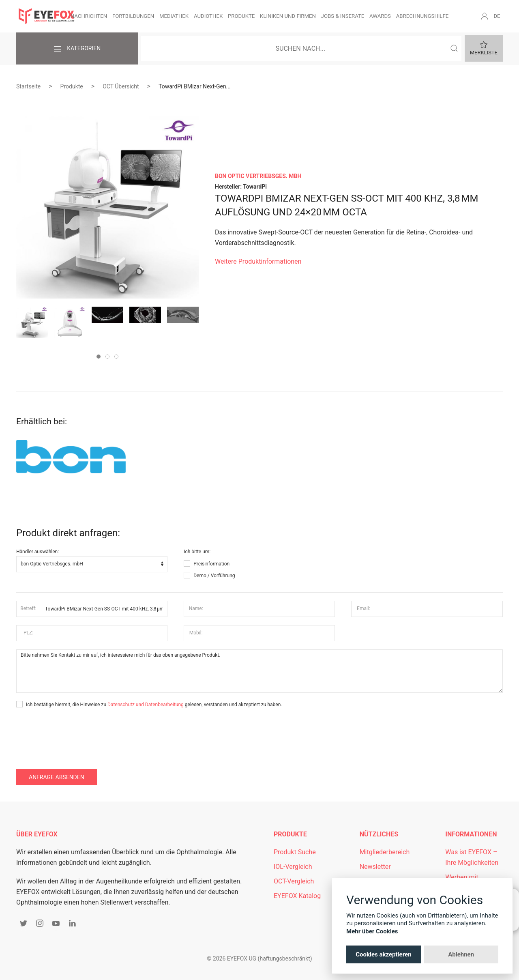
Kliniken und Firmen (288, 16)
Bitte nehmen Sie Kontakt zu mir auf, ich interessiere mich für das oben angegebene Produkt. (259, 671)
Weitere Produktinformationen (258, 261)
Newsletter (375, 867)
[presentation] (78, 733)
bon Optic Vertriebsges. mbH (258, 176)
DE (497, 16)
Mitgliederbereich (385, 852)
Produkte (241, 16)
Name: (196, 608)
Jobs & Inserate (343, 16)
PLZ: (28, 633)
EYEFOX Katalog (297, 896)
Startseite (28, 86)
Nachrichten (89, 16)
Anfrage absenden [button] (57, 777)
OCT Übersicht (121, 86)
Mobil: (196, 633)
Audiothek (208, 16)
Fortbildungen (133, 16)
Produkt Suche (295, 852)
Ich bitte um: (197, 552)
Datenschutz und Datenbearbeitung (146, 705)
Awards (380, 16)
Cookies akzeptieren (383, 954)
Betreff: (28, 608)
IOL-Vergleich (293, 867)
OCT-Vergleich (294, 881)
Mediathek (174, 16)
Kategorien (77, 49)
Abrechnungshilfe (422, 16)
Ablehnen (461, 954)
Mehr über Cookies (372, 931)
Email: (364, 608)
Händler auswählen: (38, 552)
